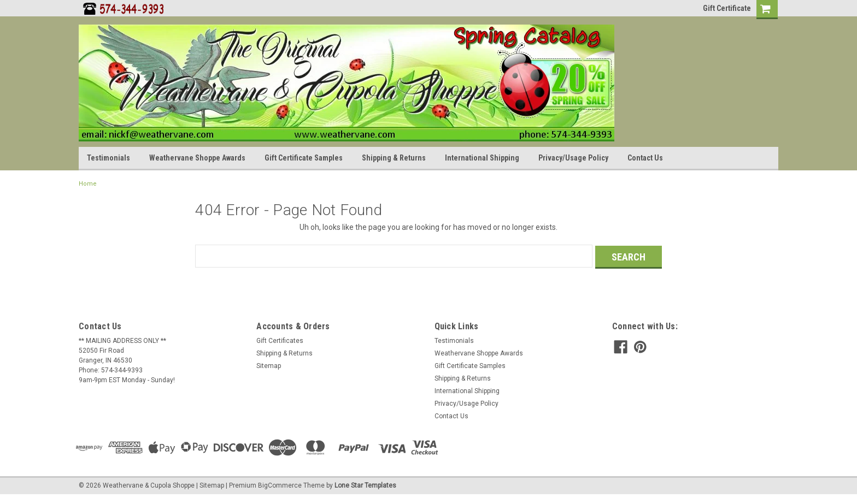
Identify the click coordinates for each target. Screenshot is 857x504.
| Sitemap (210, 484)
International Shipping (482, 158)
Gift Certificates (280, 340)
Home (88, 184)
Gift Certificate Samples (304, 158)
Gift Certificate (727, 8)
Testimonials (108, 158)
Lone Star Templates (365, 484)
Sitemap (269, 365)
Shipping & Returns (394, 158)
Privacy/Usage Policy (573, 158)
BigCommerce (280, 484)
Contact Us (645, 158)
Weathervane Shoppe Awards (197, 158)
